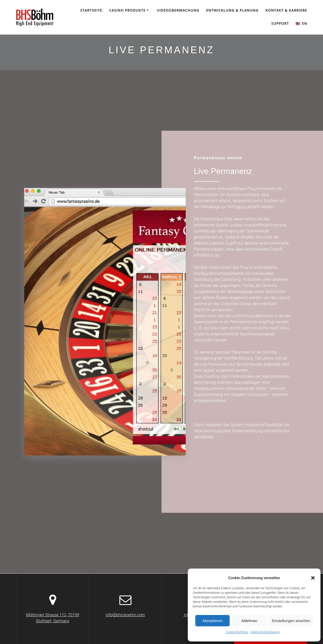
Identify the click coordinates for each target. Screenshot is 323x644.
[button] (313, 578)
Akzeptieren (212, 621)
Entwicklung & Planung (232, 10)
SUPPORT (280, 23)
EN (301, 23)
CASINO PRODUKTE (127, 10)
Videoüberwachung (178, 10)
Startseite (91, 10)
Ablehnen (249, 621)
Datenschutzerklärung (265, 632)
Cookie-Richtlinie (237, 632)
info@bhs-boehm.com (125, 615)
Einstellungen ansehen (291, 621)
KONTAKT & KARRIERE (286, 10)
